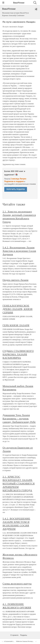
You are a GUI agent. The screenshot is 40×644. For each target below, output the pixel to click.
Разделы (24, 635)
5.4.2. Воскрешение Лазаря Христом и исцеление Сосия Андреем (19, 251)
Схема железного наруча (17, 584)
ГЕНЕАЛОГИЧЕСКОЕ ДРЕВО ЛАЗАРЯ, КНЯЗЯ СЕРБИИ (18, 309)
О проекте (14, 635)
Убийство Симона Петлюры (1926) (27, 641)
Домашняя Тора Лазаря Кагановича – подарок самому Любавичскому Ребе (19, 419)
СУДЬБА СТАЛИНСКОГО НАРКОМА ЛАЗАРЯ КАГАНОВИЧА (18, 354)
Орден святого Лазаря (15, 280)
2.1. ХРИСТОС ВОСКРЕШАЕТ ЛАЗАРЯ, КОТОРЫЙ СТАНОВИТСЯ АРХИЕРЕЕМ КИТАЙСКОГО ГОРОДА (19, 484)
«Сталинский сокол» (10, 641)
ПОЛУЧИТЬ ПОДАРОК (16, 189)
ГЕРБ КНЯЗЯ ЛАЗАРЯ (16, 325)
